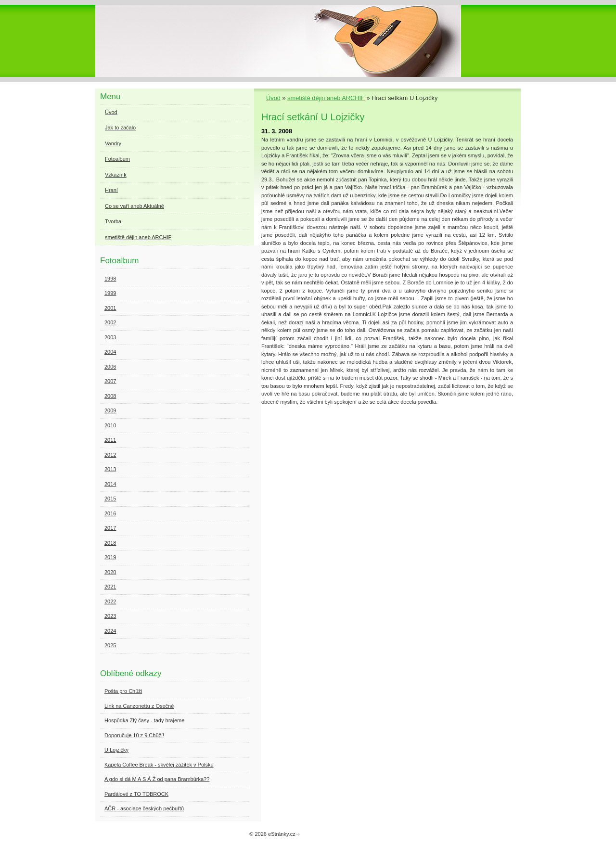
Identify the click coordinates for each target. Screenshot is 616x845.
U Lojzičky (116, 750)
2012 (110, 455)
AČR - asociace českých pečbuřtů (144, 808)
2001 (110, 308)
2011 (110, 440)
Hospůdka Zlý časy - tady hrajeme (144, 720)
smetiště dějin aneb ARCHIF (326, 98)
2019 (110, 557)
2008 (110, 396)
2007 (110, 381)
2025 (110, 645)
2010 (110, 425)
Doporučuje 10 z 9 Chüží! (134, 735)
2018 (110, 543)
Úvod (273, 98)
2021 (110, 587)
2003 (110, 337)
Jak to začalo (120, 128)
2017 (110, 528)
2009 (110, 410)
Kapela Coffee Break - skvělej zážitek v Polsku (159, 765)
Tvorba (113, 221)
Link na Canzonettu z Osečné (139, 706)
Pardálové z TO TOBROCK (136, 794)
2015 (110, 499)
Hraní (111, 190)
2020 (110, 572)
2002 (110, 322)
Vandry (113, 143)
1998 (110, 279)
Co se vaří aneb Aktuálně (135, 206)
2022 (110, 602)
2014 (110, 484)
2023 (110, 616)
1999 (110, 293)
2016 (110, 513)
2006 (110, 367)
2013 (110, 469)
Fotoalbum (117, 159)
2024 (110, 631)
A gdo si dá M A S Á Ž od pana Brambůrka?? (157, 779)
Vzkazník (116, 175)
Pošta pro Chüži (123, 691)
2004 (110, 352)
